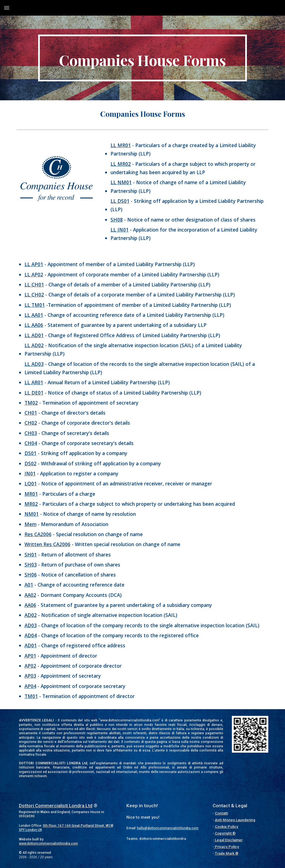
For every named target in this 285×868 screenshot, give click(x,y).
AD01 (31, 645)
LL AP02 (34, 274)
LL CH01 (34, 285)
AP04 (30, 686)
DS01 (30, 453)
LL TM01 (35, 305)
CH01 (31, 413)
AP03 (30, 676)
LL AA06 (34, 325)
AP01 (30, 656)
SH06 (31, 575)
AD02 (31, 615)
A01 (29, 585)
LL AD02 (34, 345)
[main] (142, 58)
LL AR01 (34, 382)
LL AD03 (34, 364)
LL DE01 (34, 393)
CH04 (31, 443)
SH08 (117, 220)
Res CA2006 (38, 534)
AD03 (31, 625)
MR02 (31, 504)
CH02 (31, 423)
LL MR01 (121, 145)
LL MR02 (121, 164)
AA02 (30, 595)
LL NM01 (121, 182)
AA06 (30, 605)
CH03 (31, 433)
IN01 (30, 473)
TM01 (31, 696)
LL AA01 (34, 315)
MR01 (31, 494)
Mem (30, 524)
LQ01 (31, 483)
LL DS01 (120, 201)
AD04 (31, 635)
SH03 (31, 565)
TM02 (31, 403)
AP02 (30, 666)
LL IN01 (120, 230)
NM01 (32, 514)
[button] (7, 8)
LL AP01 (34, 264)
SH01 (31, 555)
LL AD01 (34, 335)
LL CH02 (34, 295)
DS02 (30, 463)
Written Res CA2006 (47, 544)
